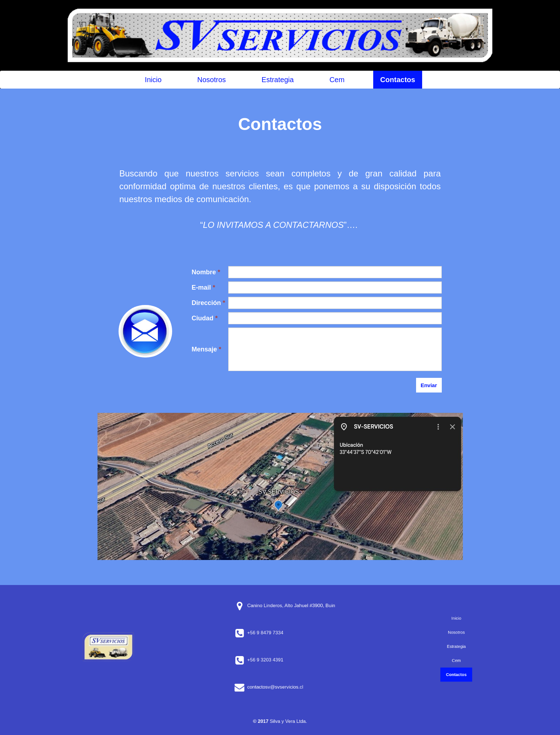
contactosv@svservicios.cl (279, 687)
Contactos (398, 80)
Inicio (153, 80)
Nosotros (211, 80)
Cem (337, 80)
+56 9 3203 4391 (274, 660)
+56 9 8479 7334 (274, 633)
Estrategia (277, 80)
